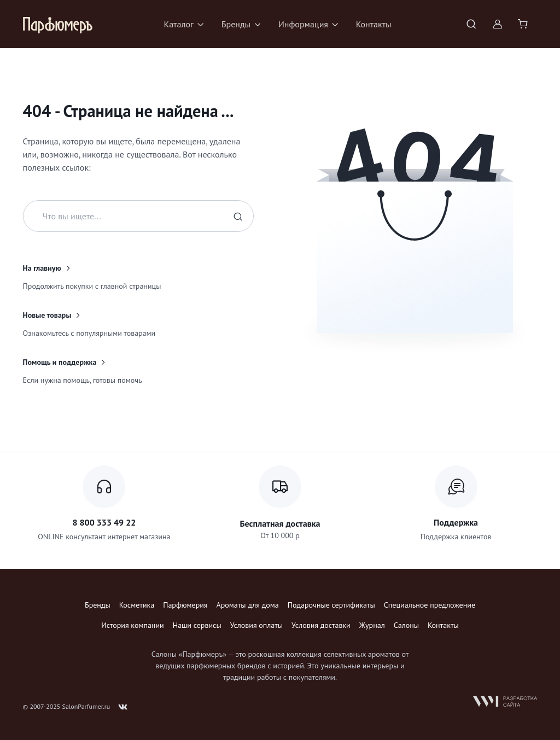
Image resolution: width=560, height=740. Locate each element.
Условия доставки (321, 625)
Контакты (374, 24)
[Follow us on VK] (123, 707)
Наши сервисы (197, 625)
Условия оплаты (256, 625)
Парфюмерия (185, 605)
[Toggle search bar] (471, 24)
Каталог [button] (179, 24)
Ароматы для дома (248, 605)
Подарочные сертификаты (331, 605)
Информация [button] (303, 24)
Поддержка (456, 522)
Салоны (406, 625)
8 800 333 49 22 (104, 522)
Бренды (98, 605)
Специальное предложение (430, 605)
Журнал (372, 625)
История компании (132, 625)
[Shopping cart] (524, 24)
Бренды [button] (236, 24)
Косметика (137, 605)
